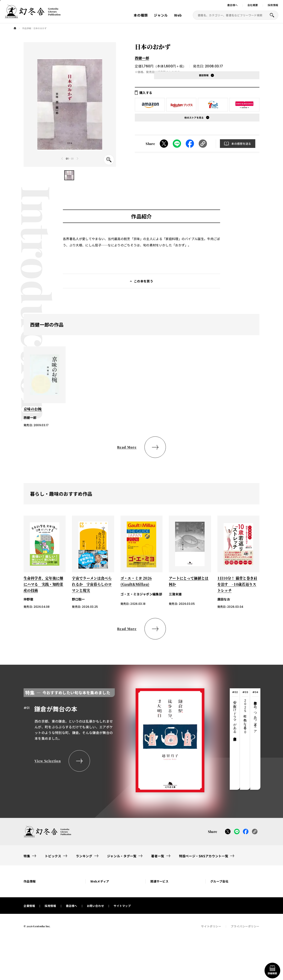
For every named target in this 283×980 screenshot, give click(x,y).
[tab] (235, 739)
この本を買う (143, 281)
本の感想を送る (241, 144)
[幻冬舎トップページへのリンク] (33, 16)
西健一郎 (142, 58)
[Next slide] (77, 159)
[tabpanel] (114, 739)
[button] (69, 175)
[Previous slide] (62, 159)
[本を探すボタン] (272, 15)
